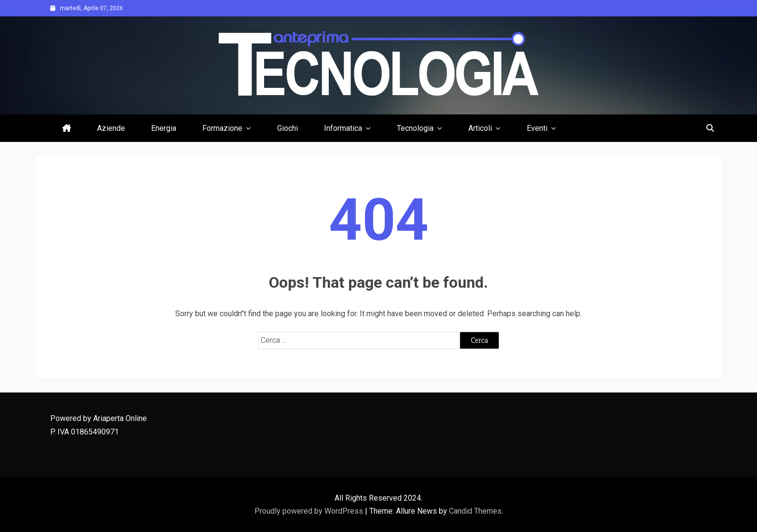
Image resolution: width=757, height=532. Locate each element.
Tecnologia (415, 128)
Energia (164, 128)
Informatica (343, 128)
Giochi (287, 128)
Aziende (111, 128)
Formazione (222, 128)
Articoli (480, 128)
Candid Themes (475, 511)
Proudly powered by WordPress (310, 511)
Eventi (537, 128)
